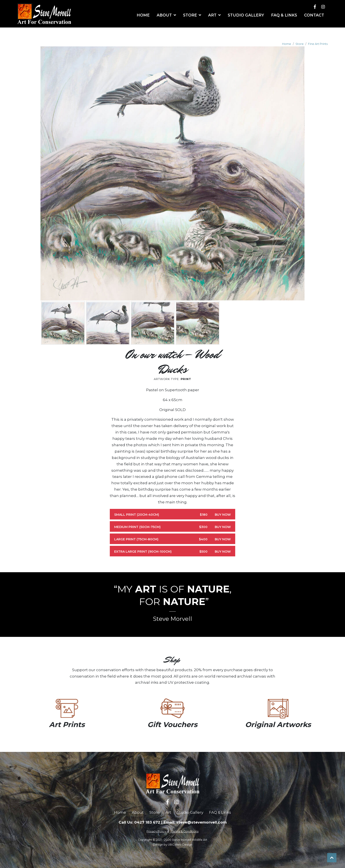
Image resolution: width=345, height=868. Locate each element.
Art (168, 812)
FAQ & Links (220, 812)
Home (287, 44)
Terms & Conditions (185, 831)
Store (300, 44)
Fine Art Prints (318, 44)
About (138, 812)
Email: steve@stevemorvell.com (195, 822)
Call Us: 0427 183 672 (139, 822)
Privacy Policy (156, 831)
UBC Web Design (180, 845)
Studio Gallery (190, 812)
